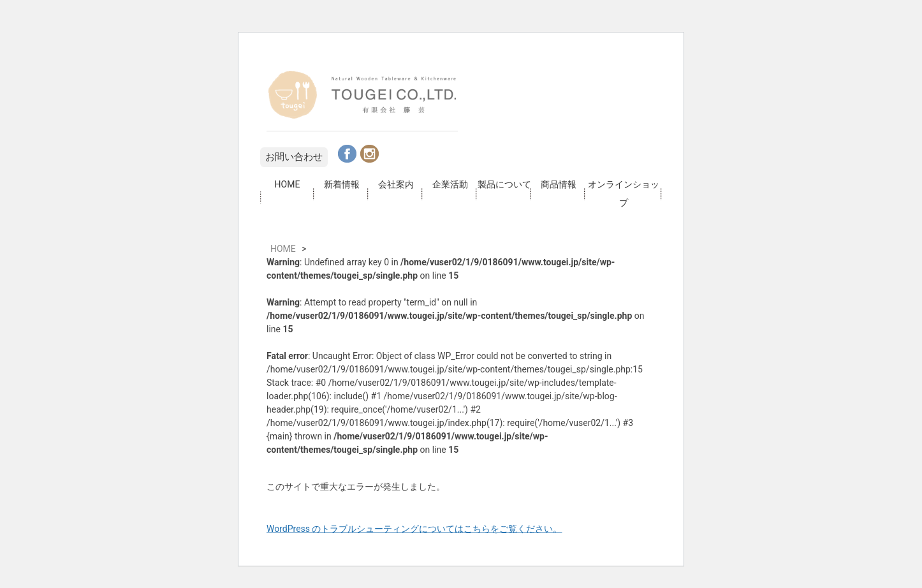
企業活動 (450, 184)
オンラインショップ (624, 194)
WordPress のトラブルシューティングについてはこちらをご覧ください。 (414, 529)
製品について (504, 184)
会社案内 (396, 184)
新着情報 (342, 184)
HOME (288, 184)
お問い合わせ (294, 157)
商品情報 (559, 184)
